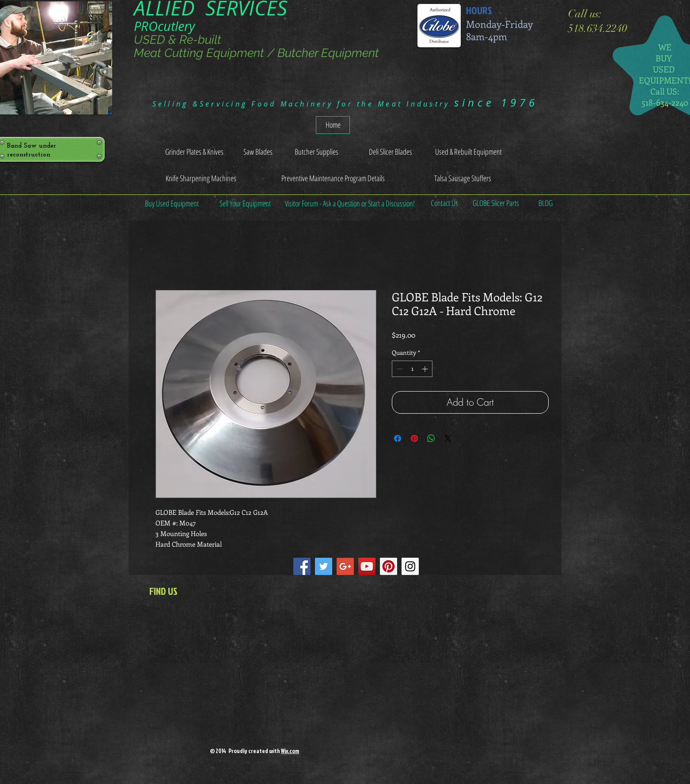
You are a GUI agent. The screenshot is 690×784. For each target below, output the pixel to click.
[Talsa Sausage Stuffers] (463, 179)
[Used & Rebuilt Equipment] (468, 152)
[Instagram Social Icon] (410, 566)
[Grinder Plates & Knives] (194, 152)
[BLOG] (545, 203)
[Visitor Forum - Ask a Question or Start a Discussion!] (350, 204)
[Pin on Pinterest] (414, 438)
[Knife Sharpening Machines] (201, 179)
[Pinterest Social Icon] (389, 566)
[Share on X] (448, 438)
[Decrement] (399, 369)
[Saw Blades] (258, 152)
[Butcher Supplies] (316, 152)
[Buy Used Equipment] (172, 204)
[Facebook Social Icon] (302, 566)
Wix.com (290, 751)
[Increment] (426, 369)
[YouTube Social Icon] (367, 566)
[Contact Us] (444, 203)
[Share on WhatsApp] (431, 438)
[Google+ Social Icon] (345, 566)
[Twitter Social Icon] (324, 566)
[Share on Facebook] (398, 438)
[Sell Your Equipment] (245, 204)
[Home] (333, 125)
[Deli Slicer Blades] (390, 152)
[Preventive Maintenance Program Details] (333, 179)
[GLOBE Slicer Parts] (496, 203)
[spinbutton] (412, 369)
